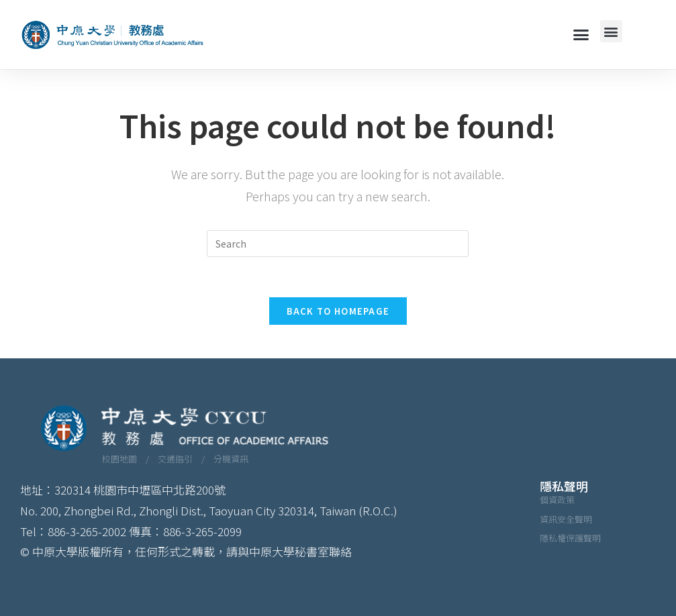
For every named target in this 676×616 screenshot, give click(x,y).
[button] (581, 35)
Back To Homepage (338, 311)
